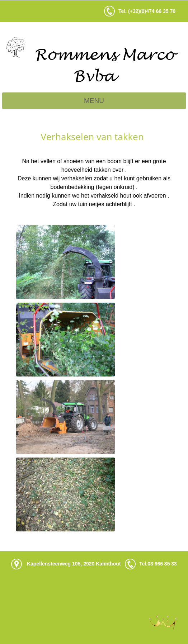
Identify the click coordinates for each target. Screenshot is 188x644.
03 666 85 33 (162, 563)
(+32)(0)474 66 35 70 (152, 11)
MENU (94, 101)
